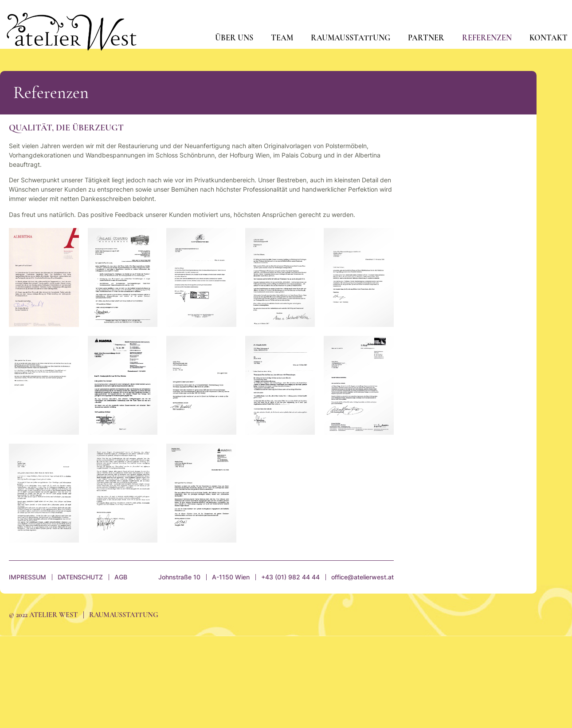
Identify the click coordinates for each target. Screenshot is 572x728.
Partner (426, 38)
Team (282, 38)
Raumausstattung (351, 38)
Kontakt (548, 38)
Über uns (234, 38)
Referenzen (487, 38)
